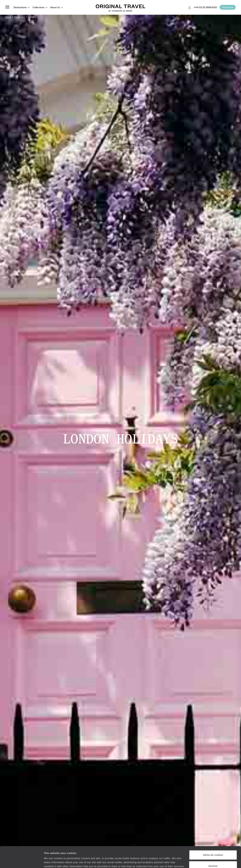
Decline (213, 848)
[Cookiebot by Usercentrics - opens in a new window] (22, 861)
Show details (52, 861)
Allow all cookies (213, 837)
